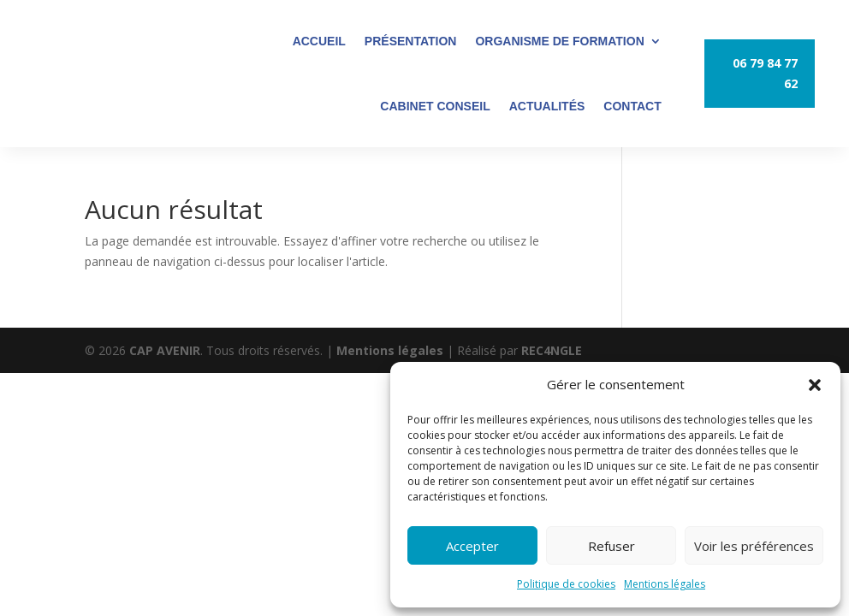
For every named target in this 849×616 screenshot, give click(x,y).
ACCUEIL (319, 41)
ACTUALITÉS (547, 106)
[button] (815, 385)
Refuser (612, 546)
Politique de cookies (566, 584)
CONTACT (632, 106)
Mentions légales (665, 584)
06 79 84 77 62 (765, 73)
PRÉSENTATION (411, 41)
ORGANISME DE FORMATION (559, 41)
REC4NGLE (552, 350)
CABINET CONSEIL (435, 106)
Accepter (472, 546)
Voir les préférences (754, 546)
